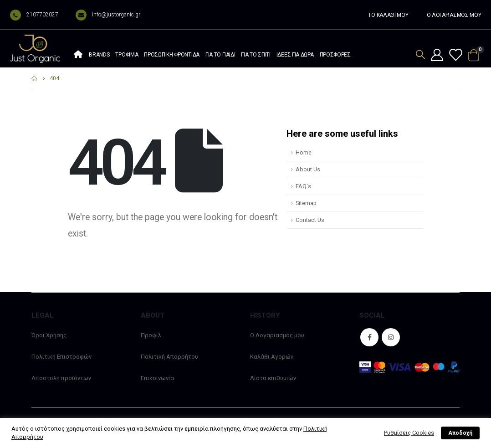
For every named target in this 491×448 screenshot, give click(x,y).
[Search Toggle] (420, 54)
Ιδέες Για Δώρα (295, 55)
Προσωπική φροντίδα (172, 55)
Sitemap (306, 203)
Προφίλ (151, 335)
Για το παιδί (220, 55)
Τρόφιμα (127, 55)
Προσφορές (335, 55)
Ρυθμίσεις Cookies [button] (409, 433)
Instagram (391, 337)
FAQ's (303, 186)
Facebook (369, 337)
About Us (308, 169)
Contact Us (310, 220)
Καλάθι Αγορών (272, 357)
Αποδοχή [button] (460, 433)
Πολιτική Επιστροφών (61, 357)
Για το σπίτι (256, 55)
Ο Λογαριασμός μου (277, 335)
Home (304, 152)
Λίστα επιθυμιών (273, 378)
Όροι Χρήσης (49, 335)
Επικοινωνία (157, 378)
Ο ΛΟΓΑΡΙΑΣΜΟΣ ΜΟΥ (454, 15)
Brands (99, 55)
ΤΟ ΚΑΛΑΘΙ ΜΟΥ (388, 15)
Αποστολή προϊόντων (61, 378)
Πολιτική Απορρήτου (169, 357)
